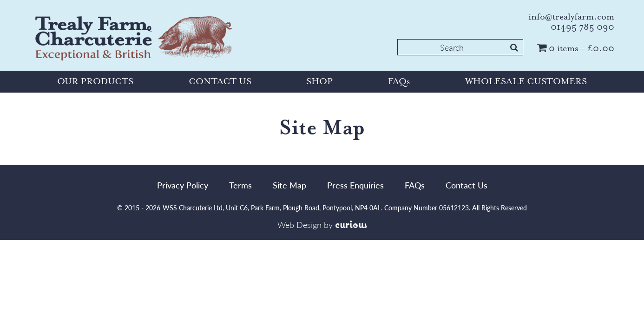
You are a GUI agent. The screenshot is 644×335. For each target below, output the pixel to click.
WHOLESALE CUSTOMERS (526, 81)
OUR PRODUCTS (95, 81)
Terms (240, 185)
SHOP (319, 81)
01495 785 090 (582, 27)
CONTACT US (220, 81)
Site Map (289, 185)
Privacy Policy (183, 185)
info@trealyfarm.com (571, 17)
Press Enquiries (355, 185)
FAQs (399, 81)
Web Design (299, 224)
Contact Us (467, 185)
